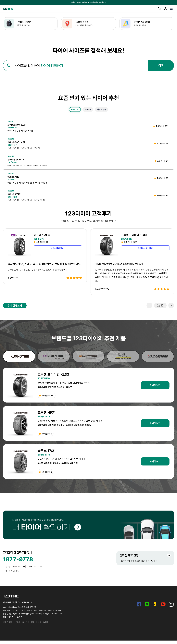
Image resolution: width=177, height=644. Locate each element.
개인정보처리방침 (11, 602)
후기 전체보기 (15, 306)
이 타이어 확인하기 (58, 248)
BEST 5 (75, 109)
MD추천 (88, 109)
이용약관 (27, 602)
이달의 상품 (102, 109)
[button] (149, 305)
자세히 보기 (155, 385)
